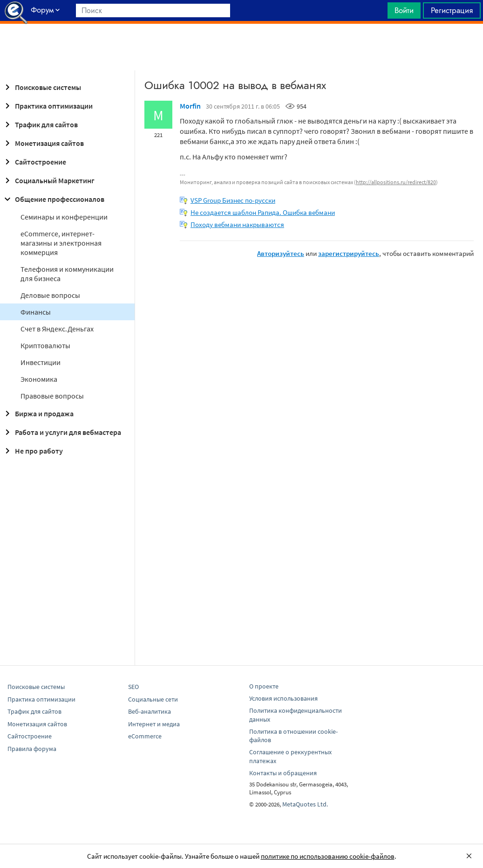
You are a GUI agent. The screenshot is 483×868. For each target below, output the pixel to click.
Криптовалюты (45, 345)
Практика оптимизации (47, 106)
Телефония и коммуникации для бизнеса (67, 274)
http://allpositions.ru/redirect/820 (396, 182)
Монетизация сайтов (43, 143)
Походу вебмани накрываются (237, 224)
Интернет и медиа (154, 724)
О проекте (264, 686)
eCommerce (145, 736)
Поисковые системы (41, 87)
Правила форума (32, 749)
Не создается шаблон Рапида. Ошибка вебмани (263, 212)
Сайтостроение (34, 162)
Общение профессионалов (53, 199)
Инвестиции (41, 362)
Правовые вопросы (52, 396)
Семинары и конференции (64, 217)
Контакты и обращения (283, 773)
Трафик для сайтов (40, 124)
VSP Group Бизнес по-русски (233, 200)
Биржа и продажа (38, 413)
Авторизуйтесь (281, 253)
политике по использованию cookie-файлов (328, 856)
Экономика (39, 379)
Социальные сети (153, 699)
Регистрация (452, 10)
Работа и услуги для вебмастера (61, 432)
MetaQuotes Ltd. (305, 804)
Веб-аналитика (150, 711)
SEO (133, 687)
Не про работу (32, 451)
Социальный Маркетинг (48, 180)
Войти (404, 10)
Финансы (36, 312)
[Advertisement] (241, 47)
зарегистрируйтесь (349, 253)
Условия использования (283, 698)
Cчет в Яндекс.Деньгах (57, 329)
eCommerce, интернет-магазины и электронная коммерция (61, 243)
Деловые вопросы (50, 295)
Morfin (190, 106)
